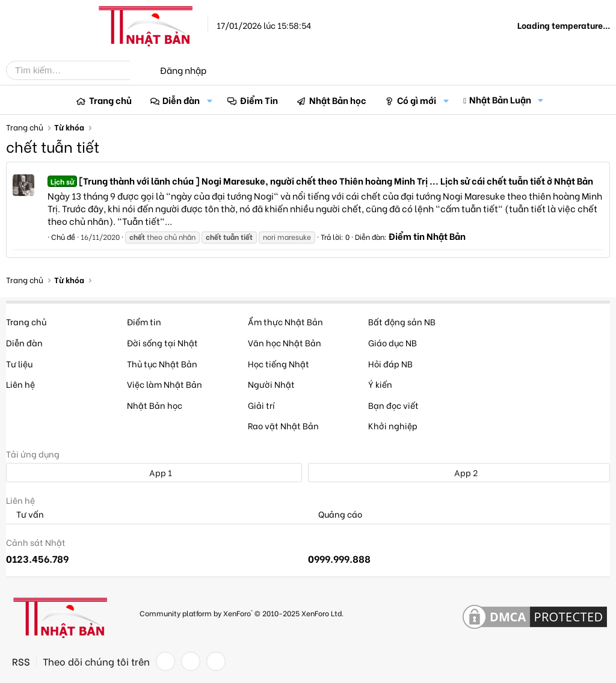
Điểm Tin (259, 100)
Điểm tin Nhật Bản (427, 236)
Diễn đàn (181, 100)
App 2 (459, 472)
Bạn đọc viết (393, 405)
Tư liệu (19, 363)
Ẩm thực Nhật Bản (285, 321)
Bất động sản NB (402, 321)
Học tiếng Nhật (279, 363)
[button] (209, 100)
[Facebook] (165, 661)
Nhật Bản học (338, 100)
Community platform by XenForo (242, 613)
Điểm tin (144, 321)
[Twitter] (191, 661)
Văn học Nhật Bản (285, 342)
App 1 (154, 472)
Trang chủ (110, 100)
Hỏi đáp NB (390, 363)
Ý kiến (380, 384)
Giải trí (261, 405)
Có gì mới (417, 100)
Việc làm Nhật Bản (165, 384)
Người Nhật (271, 384)
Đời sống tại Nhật (162, 342)
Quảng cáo (335, 514)
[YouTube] (216, 661)
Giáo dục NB (393, 342)
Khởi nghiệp (393, 425)
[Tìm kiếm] (77, 70)
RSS (21, 661)
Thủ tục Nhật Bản (162, 363)
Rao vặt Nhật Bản (283, 425)
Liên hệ (20, 384)
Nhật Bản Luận (500, 99)
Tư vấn (25, 514)
